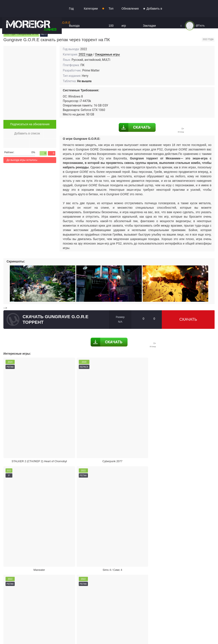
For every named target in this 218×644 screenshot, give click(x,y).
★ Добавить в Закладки (152, 17)
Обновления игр (130, 17)
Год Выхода (74, 17)
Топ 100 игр (111, 26)
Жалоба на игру (38, 532)
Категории (91, 9)
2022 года (85, 54)
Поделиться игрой (107, 532)
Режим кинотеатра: (177, 532)
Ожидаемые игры (107, 54)
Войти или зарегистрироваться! (130, 632)
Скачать (188, 319)
